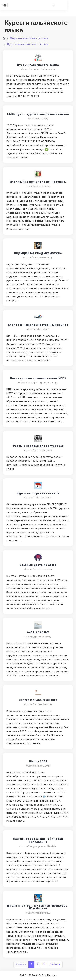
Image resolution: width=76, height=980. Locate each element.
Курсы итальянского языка (38, 65)
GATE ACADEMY (38, 633)
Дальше (55, 964)
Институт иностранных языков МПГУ (38, 378)
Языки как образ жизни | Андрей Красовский (38, 841)
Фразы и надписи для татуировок (38, 446)
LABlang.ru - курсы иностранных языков (38, 114)
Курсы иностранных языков (38, 493)
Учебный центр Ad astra (38, 565)
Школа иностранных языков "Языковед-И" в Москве (38, 907)
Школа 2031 (38, 762)
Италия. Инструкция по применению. (38, 182)
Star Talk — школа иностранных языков (38, 325)
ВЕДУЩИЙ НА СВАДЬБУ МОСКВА (38, 254)
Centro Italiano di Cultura (38, 700)
